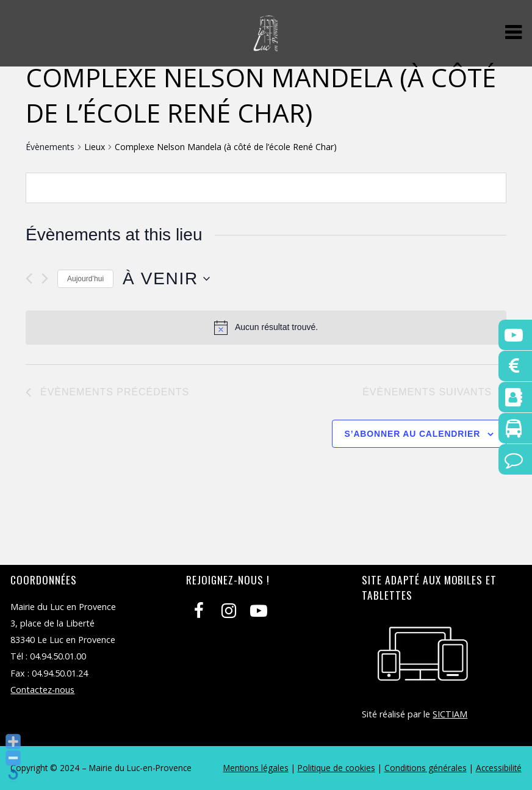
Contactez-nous (42, 690)
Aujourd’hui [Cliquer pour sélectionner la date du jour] (85, 279)
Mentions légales (256, 768)
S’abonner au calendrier (413, 434)
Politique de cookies (336, 768)
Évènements (50, 147)
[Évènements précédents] (29, 278)
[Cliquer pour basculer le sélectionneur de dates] (166, 279)
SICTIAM (450, 714)
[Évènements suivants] (45, 278)
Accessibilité (499, 768)
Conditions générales (426, 768)
